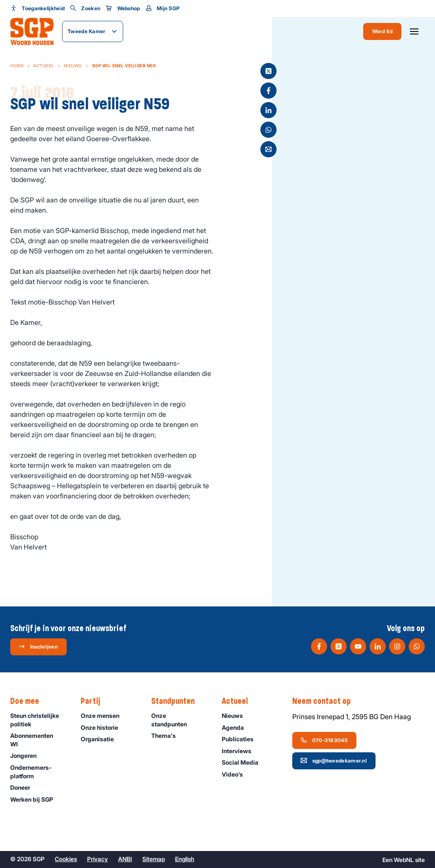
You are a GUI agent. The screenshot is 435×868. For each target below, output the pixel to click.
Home (17, 65)
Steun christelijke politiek (38, 720)
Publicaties (242, 739)
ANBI (125, 859)
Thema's (167, 736)
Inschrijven (38, 646)
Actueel (44, 65)
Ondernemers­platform (38, 771)
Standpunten (177, 701)
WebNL (404, 860)
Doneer (24, 787)
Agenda (237, 727)
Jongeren (27, 756)
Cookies (66, 859)
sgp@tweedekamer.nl (333, 760)
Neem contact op (326, 701)
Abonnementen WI (38, 740)
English (185, 859)
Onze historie (103, 727)
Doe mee (29, 701)
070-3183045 (324, 740)
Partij (95, 701)
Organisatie (101, 739)
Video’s (236, 774)
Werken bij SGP (35, 799)
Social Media (244, 762)
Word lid (382, 31)
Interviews (240, 751)
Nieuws (73, 65)
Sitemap (154, 859)
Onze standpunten (179, 720)
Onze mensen (104, 716)
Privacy (97, 859)
